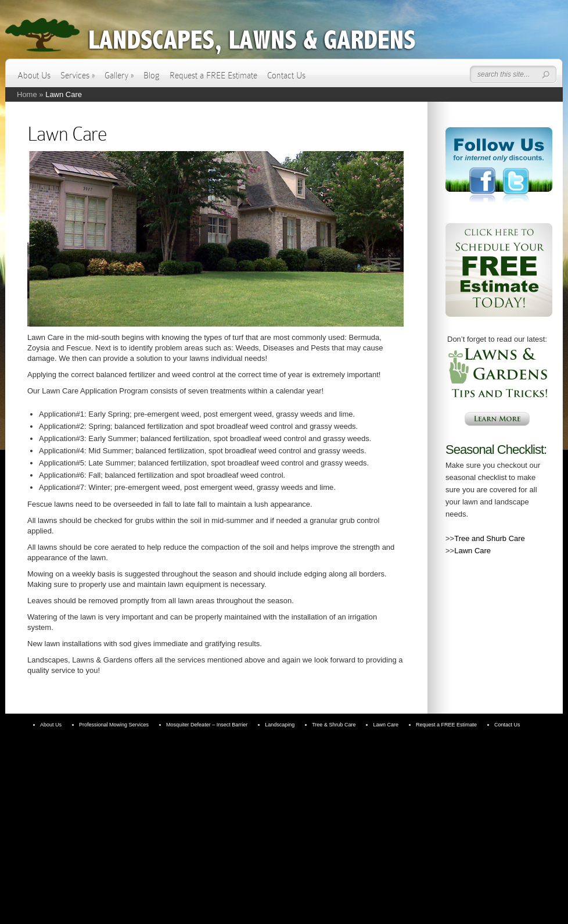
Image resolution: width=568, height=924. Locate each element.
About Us (34, 76)
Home (27, 94)
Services (78, 76)
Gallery (119, 76)
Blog (152, 76)
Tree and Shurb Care (490, 538)
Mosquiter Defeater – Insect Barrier (207, 725)
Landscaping (280, 725)
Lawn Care (472, 551)
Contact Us (286, 76)
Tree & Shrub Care (334, 725)
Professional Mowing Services (114, 725)
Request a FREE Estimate (213, 76)
